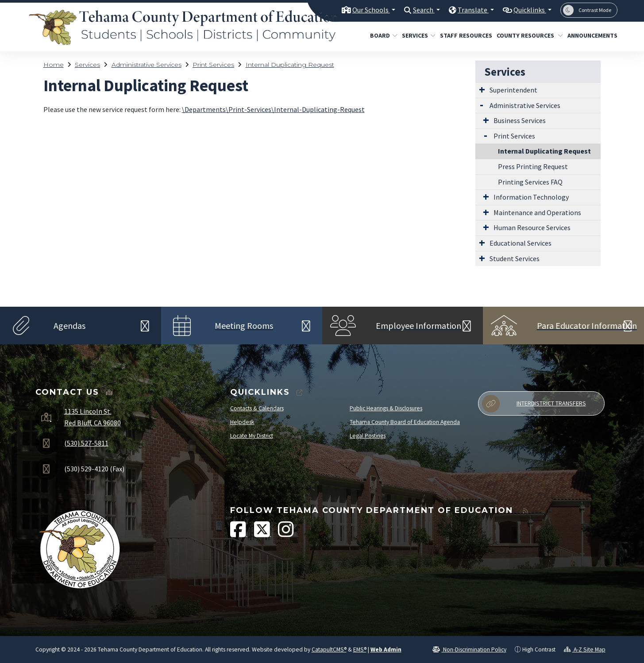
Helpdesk (242, 422)
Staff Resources (463, 35)
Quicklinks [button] (528, 10)
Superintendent (513, 90)
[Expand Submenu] (482, 89)
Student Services (515, 258)
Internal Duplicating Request (290, 65)
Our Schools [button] (362, 10)
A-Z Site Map (585, 650)
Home (54, 65)
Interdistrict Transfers (534, 404)
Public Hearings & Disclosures (386, 408)
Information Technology (531, 197)
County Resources (526, 35)
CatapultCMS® (329, 650)
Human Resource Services (532, 227)
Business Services (520, 120)
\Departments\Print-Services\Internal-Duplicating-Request (273, 109)
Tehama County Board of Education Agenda (405, 422)
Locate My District (252, 436)
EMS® (360, 650)
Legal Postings (368, 436)
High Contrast (539, 650)
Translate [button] (469, 10)
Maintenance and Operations (537, 212)
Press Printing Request (533, 166)
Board (382, 35)
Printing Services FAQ (530, 182)
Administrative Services (147, 65)
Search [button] (417, 10)
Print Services (213, 65)
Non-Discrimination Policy (469, 650)
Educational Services (521, 243)
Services (417, 35)
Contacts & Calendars (257, 408)
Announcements (590, 35)
